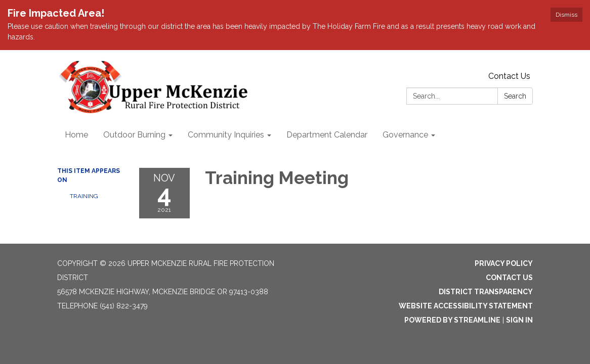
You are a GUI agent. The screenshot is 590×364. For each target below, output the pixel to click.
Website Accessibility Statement (466, 306)
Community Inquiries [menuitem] (226, 135)
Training (84, 196)
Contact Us (509, 76)
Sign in (519, 320)
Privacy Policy (504, 263)
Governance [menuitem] (405, 135)
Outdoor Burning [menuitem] (134, 135)
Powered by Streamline (452, 320)
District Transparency (486, 292)
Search (515, 96)
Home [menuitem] (76, 135)
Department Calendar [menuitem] (327, 135)
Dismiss (566, 15)
